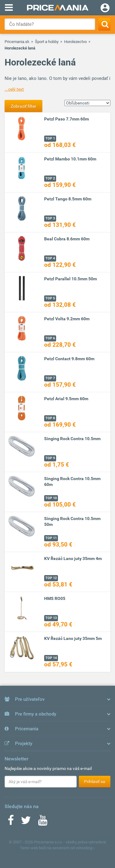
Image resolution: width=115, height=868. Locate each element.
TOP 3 (50, 218)
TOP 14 (51, 658)
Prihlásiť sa (95, 781)
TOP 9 (50, 458)
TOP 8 (50, 418)
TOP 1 (50, 138)
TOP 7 (50, 378)
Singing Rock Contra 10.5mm (72, 439)
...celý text (14, 89)
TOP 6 (50, 338)
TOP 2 (50, 178)
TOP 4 (50, 258)
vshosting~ (85, 848)
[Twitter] (26, 822)
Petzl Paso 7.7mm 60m (67, 119)
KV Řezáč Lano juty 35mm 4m (73, 558)
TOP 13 (51, 618)
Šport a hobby (47, 42)
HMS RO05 (55, 598)
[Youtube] (43, 822)
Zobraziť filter (23, 106)
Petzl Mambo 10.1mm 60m (70, 159)
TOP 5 (50, 298)
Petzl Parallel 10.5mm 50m (71, 279)
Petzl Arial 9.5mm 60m (66, 399)
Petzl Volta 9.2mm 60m (67, 319)
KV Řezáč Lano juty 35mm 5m (73, 638)
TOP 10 (51, 498)
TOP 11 (51, 538)
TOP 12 (51, 578)
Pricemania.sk (17, 42)
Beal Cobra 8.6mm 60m (67, 239)
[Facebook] (11, 822)
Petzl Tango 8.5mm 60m (68, 199)
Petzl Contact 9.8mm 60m (69, 359)
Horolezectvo (75, 42)
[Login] (105, 9)
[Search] (104, 24)
